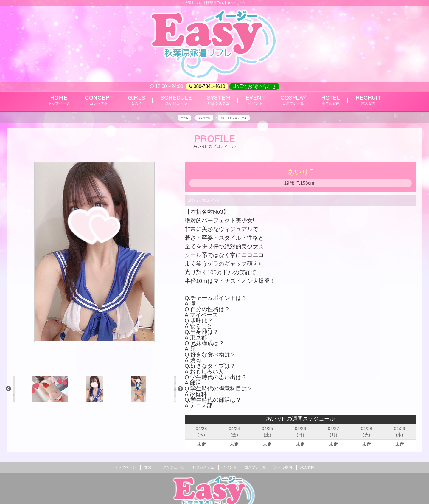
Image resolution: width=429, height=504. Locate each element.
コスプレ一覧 (255, 467)
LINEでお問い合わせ (254, 86)
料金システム (203, 467)
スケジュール (174, 467)
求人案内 (307, 467)
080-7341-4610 (207, 86)
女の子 (150, 467)
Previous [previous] (8, 389)
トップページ (125, 467)
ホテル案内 (283, 467)
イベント (229, 467)
